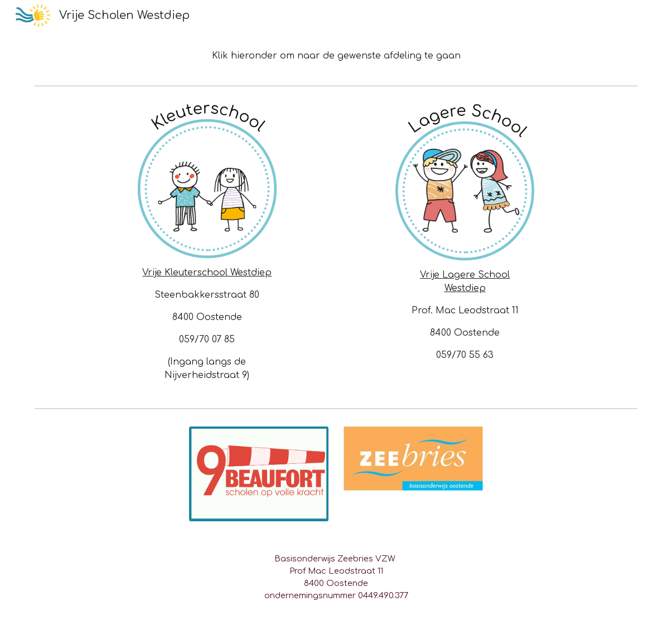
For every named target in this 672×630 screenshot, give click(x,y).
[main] (336, 56)
